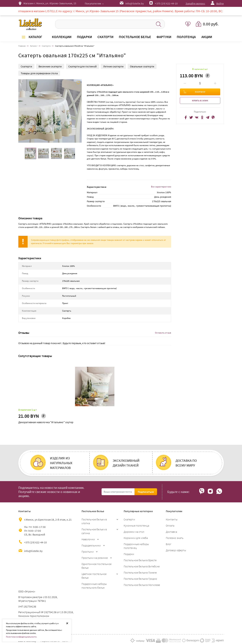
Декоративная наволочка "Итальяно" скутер (46, 422)
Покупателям (93, 3)
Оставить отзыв (163, 333)
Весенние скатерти (50, 66)
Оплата (170, 526)
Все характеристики (161, 187)
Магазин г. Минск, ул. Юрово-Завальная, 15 (50, 3)
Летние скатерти (113, 66)
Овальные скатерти (142, 66)
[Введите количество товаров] (200, 83)
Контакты (172, 519)
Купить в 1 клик (200, 101)
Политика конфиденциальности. (21, 637)
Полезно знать (175, 538)
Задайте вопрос (195, 3)
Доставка (171, 532)
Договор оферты (176, 550)
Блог (169, 544)
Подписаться (146, 492)
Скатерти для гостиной (82, 66)
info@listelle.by (33, 551)
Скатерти (26, 66)
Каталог (35, 37)
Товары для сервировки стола (39, 73)
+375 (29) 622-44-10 (166, 3)
